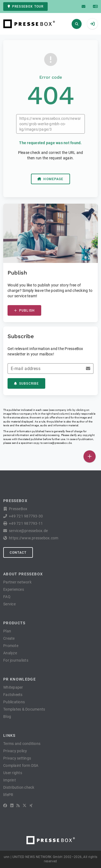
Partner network (17, 582)
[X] (25, 806)
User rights (13, 773)
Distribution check (19, 787)
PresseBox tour (25, 6)
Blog (7, 717)
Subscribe (26, 384)
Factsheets (13, 695)
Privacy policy (15, 751)
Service (9, 604)
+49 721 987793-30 (26, 516)
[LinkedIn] (12, 806)
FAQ (7, 597)
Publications (14, 702)
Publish (24, 311)
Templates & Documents (24, 709)
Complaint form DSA (21, 765)
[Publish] (90, 456)
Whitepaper (13, 687)
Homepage (50, 179)
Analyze (10, 653)
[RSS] (18, 806)
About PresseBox (23, 574)
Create (9, 638)
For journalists (16, 660)
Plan (7, 631)
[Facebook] (5, 806)
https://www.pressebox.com (34, 538)
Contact (18, 553)
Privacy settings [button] (17, 758)
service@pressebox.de (57, 443)
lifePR (8, 795)
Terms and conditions (22, 744)
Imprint (10, 780)
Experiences (14, 589)
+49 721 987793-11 (26, 523)
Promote (11, 646)
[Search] (77, 24)
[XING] (31, 806)
